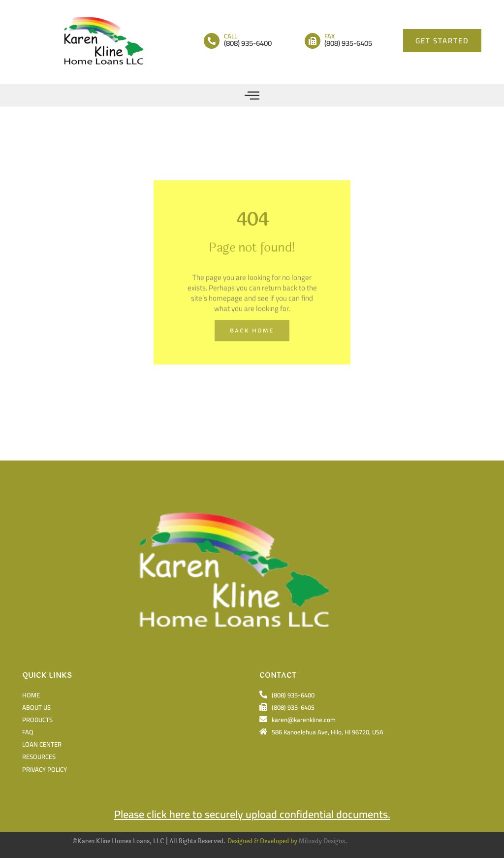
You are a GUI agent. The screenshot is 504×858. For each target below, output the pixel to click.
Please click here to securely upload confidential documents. (252, 814)
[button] (252, 95)
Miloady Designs (322, 841)
